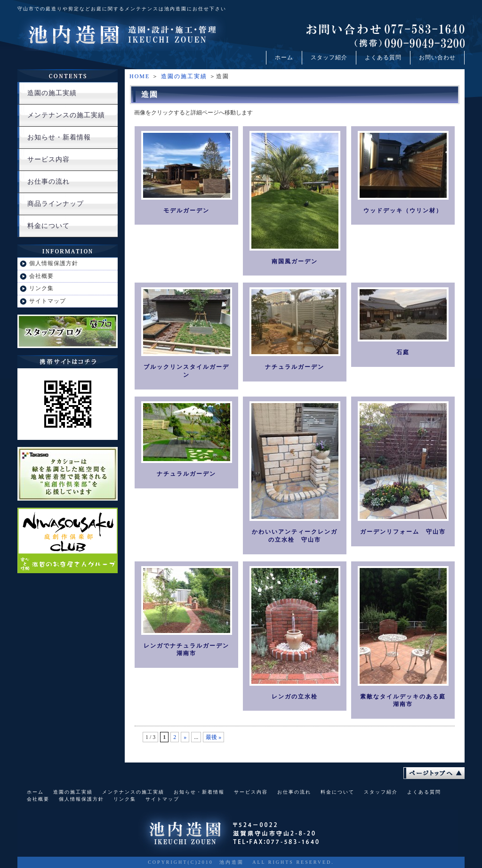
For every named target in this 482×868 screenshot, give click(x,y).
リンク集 (41, 288)
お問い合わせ (437, 57)
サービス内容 (48, 159)
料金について (48, 226)
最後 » (213, 737)
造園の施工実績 (184, 76)
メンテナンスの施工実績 (66, 115)
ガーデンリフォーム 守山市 (403, 532)
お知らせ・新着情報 (59, 137)
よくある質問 (383, 57)
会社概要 (41, 276)
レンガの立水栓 (295, 697)
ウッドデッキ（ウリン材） (403, 211)
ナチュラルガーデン (295, 367)
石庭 (403, 352)
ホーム (284, 57)
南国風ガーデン (295, 261)
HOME (140, 76)
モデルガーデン (186, 211)
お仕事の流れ (48, 182)
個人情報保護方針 (54, 263)
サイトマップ (48, 301)
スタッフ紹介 (329, 57)
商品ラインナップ (56, 204)
